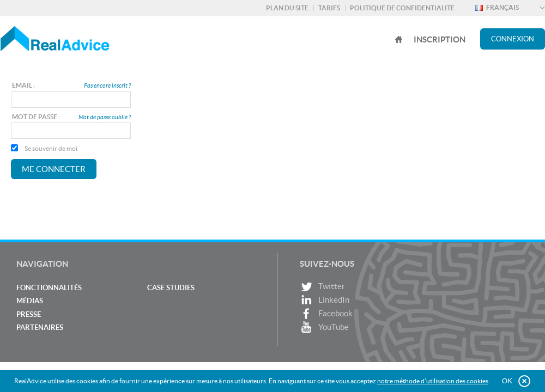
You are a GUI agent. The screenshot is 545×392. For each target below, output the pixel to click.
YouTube (324, 327)
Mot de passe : (36, 117)
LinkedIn (325, 300)
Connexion (513, 39)
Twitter (322, 287)
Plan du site (287, 8)
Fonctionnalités (49, 288)
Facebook (326, 314)
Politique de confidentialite (402, 8)
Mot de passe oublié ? (105, 117)
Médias (30, 301)
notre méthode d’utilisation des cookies (433, 381)
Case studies (171, 288)
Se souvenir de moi (44, 148)
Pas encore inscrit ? (107, 85)
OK (507, 381)
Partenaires (40, 327)
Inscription (440, 39)
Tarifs (329, 8)
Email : (23, 85)
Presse (29, 314)
